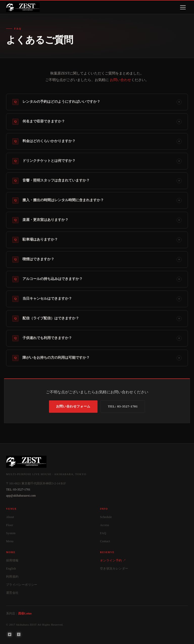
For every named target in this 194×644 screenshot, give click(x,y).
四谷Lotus (25, 613)
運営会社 (12, 593)
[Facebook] (19, 634)
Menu (10, 541)
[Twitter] (10, 634)
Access (105, 525)
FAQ (103, 533)
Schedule (106, 517)
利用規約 (12, 577)
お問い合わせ (120, 80)
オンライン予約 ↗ (113, 560)
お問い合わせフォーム (73, 406)
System (11, 533)
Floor (10, 525)
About (10, 517)
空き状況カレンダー (114, 569)
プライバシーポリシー (22, 585)
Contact (105, 541)
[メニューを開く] (183, 7)
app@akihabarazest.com (21, 496)
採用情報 (12, 560)
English (11, 569)
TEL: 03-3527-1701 (123, 406)
